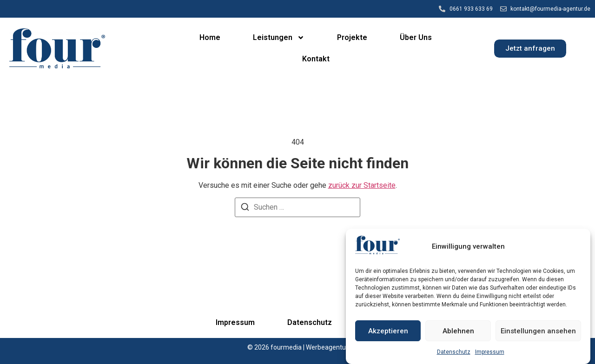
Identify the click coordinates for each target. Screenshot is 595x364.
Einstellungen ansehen (538, 331)
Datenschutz (454, 352)
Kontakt (316, 59)
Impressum (490, 352)
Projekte (352, 37)
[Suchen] (245, 208)
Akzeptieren (388, 331)
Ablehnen (458, 331)
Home (210, 37)
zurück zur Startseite (362, 185)
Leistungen (279, 38)
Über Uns (416, 37)
